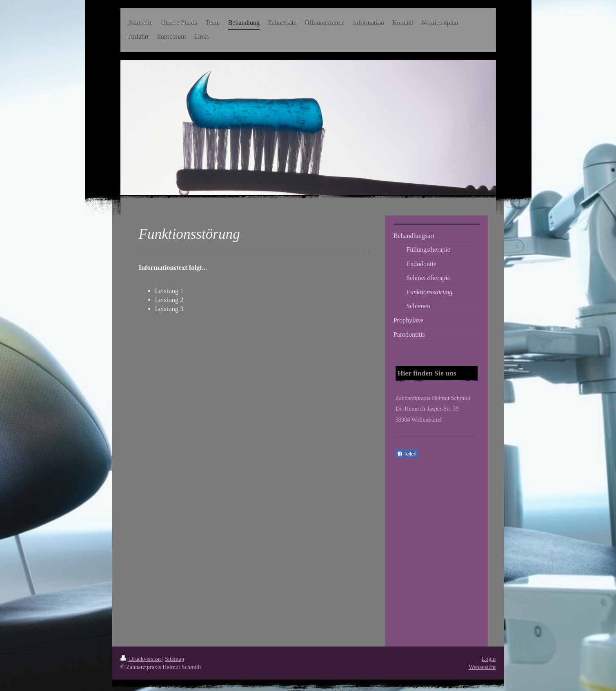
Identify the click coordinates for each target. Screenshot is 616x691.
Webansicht (482, 667)
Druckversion (141, 659)
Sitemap (175, 659)
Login (489, 659)
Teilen (407, 454)
